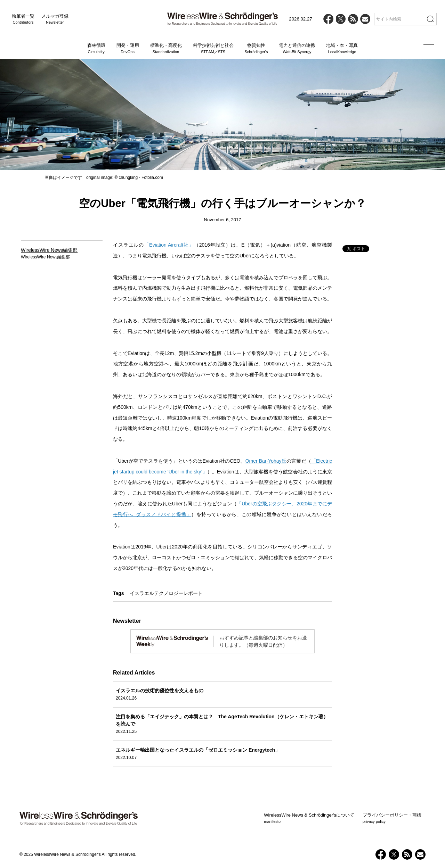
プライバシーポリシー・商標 (392, 818)
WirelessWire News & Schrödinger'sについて (309, 818)
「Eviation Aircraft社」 (169, 245)
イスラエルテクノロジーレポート (166, 593)
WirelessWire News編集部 (49, 250)
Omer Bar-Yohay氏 (266, 461)
